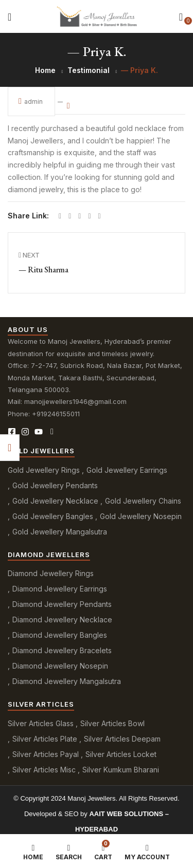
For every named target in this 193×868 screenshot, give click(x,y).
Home (45, 70)
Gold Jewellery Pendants (55, 485)
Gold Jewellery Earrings (127, 470)
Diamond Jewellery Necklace (62, 620)
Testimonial (89, 70)
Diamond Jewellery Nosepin (60, 666)
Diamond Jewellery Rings (51, 573)
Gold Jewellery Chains (143, 501)
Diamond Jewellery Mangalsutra (67, 681)
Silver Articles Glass (41, 723)
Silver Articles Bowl (112, 723)
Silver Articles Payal (46, 754)
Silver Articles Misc (44, 770)
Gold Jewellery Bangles (53, 516)
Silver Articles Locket (121, 754)
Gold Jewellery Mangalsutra (60, 532)
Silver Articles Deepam (122, 739)
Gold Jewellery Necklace (55, 501)
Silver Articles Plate (45, 739)
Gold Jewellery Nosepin (141, 516)
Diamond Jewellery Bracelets (62, 650)
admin (31, 101)
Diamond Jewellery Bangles (60, 635)
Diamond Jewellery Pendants (62, 604)
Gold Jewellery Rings (44, 470)
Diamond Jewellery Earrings (60, 589)
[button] (181, 17)
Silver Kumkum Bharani (121, 770)
